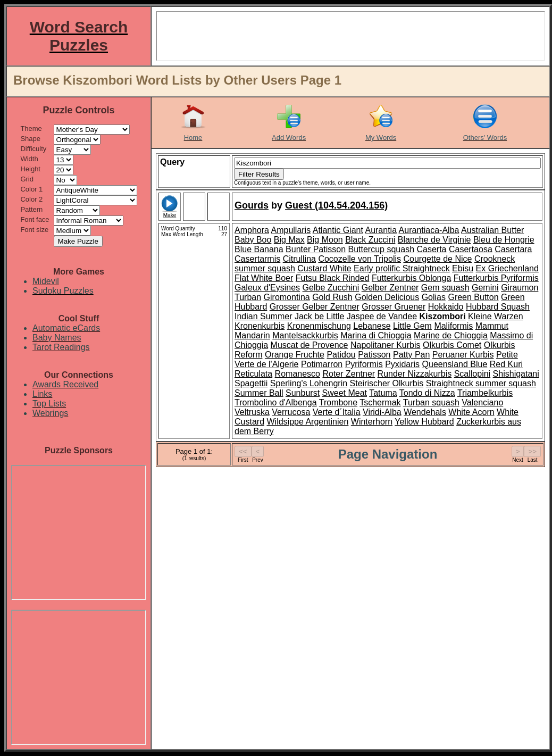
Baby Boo (253, 240)
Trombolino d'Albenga (276, 402)
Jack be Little (319, 316)
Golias (434, 297)
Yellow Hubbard (424, 422)
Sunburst (303, 393)
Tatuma (383, 393)
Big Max (289, 240)
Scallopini (472, 374)
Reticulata (253, 374)
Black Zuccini (370, 240)
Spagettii (251, 383)
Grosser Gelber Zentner (315, 307)
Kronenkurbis (260, 326)
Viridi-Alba (382, 412)
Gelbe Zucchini (331, 288)
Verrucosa (291, 412)
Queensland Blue (455, 364)
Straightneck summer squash (481, 383)
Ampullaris (291, 230)
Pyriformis (364, 364)
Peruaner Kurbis (463, 355)
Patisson (374, 355)
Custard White (324, 268)
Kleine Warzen (495, 316)
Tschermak (380, 402)
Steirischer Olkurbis (387, 383)
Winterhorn (372, 422)
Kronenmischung (319, 326)
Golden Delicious (387, 297)
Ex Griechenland (507, 268)
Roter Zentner (349, 374)
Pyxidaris (402, 364)
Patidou (341, 355)
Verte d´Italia (337, 412)
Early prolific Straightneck (402, 268)
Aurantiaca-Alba (429, 230)
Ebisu (463, 268)
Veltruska (252, 412)
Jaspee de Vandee (382, 316)
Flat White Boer (264, 278)
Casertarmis (257, 259)
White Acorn (471, 412)
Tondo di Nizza (427, 393)
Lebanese (372, 326)
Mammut (492, 326)
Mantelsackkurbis (305, 335)
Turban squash (431, 402)
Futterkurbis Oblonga (411, 278)
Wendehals (425, 412)
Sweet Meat (345, 393)
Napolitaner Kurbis (386, 345)
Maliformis (453, 326)
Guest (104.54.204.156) (336, 205)
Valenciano (482, 402)
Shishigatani (516, 374)
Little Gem (412, 326)
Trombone (338, 402)
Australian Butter (492, 230)
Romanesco (298, 374)
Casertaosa (471, 249)
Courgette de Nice (437, 259)
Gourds (252, 205)
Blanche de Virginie (434, 240)
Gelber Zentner (390, 288)
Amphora (252, 230)
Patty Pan (411, 355)
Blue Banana (259, 249)
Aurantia (381, 230)
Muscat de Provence (310, 345)
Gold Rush (332, 297)
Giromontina (287, 297)
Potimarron (322, 364)
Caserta (431, 249)
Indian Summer (264, 316)
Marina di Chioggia (376, 335)
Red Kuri (506, 364)
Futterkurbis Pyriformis (496, 278)
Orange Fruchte (295, 355)
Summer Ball (259, 393)
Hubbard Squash (498, 307)
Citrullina (299, 259)
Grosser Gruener (394, 307)
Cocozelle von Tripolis (359, 259)
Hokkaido (446, 307)
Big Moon (325, 240)
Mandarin (252, 335)
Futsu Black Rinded (333, 278)
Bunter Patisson (316, 249)
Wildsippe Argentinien (307, 422)
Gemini (485, 288)
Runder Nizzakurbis (415, 374)
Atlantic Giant (338, 230)
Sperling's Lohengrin (309, 383)
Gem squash (445, 288)
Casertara (513, 249)
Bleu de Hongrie (504, 240)
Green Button (473, 297)
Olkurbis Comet (452, 345)
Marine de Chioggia (451, 335)
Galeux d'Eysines (267, 288)
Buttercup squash (382, 249)
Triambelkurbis (485, 393)
